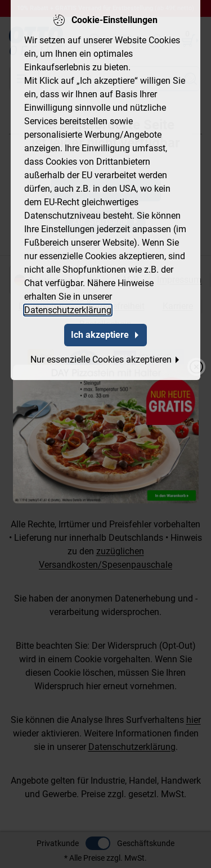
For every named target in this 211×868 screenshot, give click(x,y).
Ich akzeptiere (105, 332)
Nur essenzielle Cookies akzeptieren (105, 357)
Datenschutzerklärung (68, 307)
